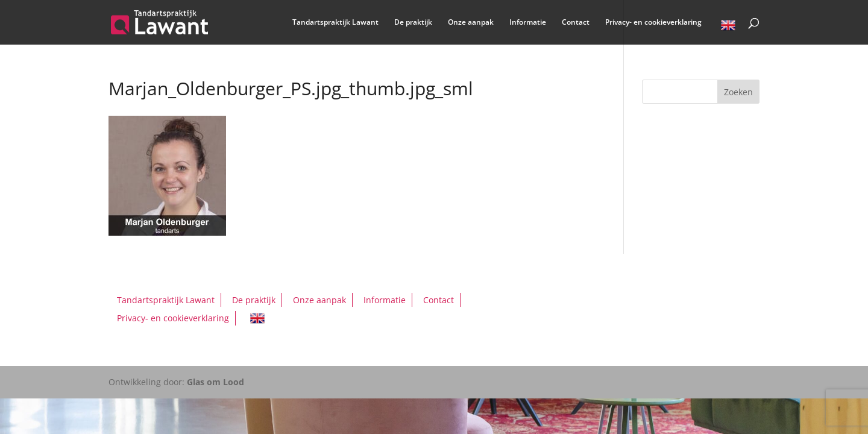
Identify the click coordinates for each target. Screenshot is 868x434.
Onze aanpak (471, 23)
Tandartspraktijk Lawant (335, 23)
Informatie (528, 23)
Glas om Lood (215, 382)
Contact (576, 23)
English (728, 27)
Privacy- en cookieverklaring (653, 23)
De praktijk (413, 23)
